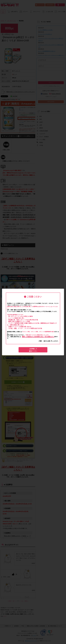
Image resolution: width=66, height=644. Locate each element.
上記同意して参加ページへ (33, 350)
